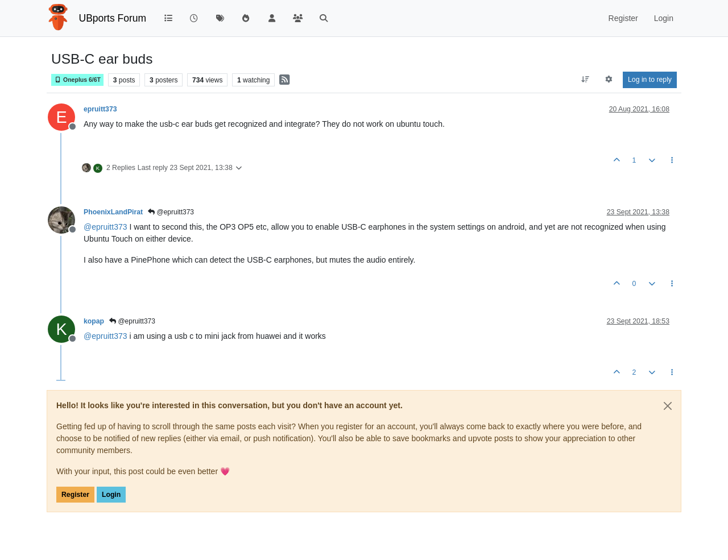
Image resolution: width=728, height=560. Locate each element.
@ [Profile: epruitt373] (106, 227)
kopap (94, 321)
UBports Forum (113, 18)
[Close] (668, 406)
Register (75, 495)
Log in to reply (650, 80)
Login (111, 495)
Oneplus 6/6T (77, 80)
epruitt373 (100, 109)
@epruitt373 (171, 212)
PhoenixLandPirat (113, 212)
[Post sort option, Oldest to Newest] (585, 80)
